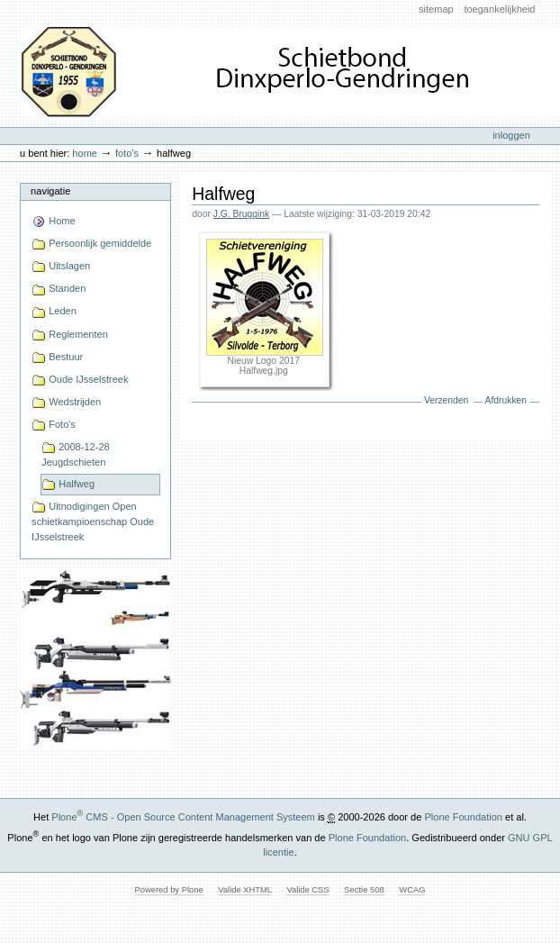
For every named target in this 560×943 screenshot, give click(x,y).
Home (85, 153)
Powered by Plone (169, 890)
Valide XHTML (244, 890)
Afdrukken (506, 400)
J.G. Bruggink (241, 214)
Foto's (127, 153)
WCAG (412, 890)
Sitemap (436, 9)
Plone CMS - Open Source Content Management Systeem (183, 817)
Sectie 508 (364, 890)
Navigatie (50, 191)
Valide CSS (307, 890)
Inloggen (511, 135)
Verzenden (446, 400)
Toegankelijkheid (499, 9)
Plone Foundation (463, 817)
